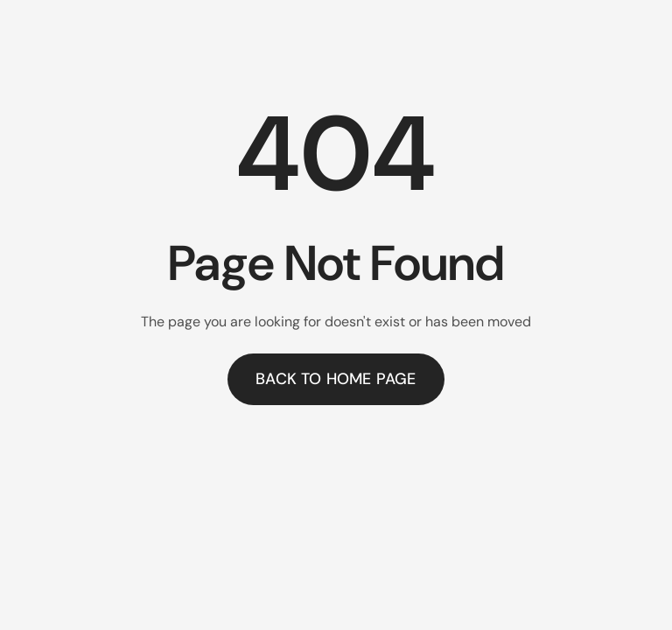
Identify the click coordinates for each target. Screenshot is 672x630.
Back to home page (336, 379)
